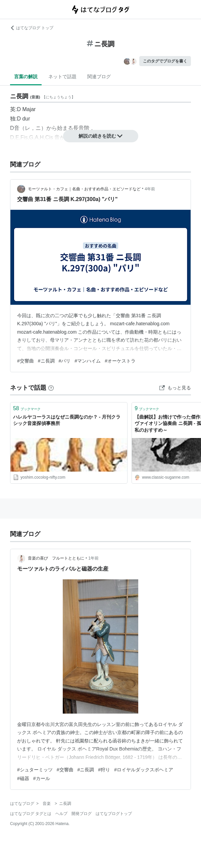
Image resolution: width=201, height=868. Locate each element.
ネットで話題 (62, 77)
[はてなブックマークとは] (51, 388)
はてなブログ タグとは (31, 814)
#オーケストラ (120, 361)
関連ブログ (99, 77)
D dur (23, 119)
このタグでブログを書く (165, 61)
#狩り (104, 770)
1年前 (93, 558)
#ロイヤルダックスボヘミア (144, 770)
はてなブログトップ (114, 814)
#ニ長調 (46, 361)
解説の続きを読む (101, 136)
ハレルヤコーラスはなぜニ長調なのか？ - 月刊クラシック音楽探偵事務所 (67, 420)
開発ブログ (82, 814)
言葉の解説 (26, 77)
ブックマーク (27, 408)
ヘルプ (61, 814)
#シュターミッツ (35, 770)
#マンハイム (88, 361)
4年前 (150, 189)
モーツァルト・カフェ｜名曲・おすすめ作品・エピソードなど (84, 189)
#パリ (65, 361)
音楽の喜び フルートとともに (56, 558)
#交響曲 (26, 361)
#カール (42, 778)
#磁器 (23, 778)
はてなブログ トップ (32, 28)
